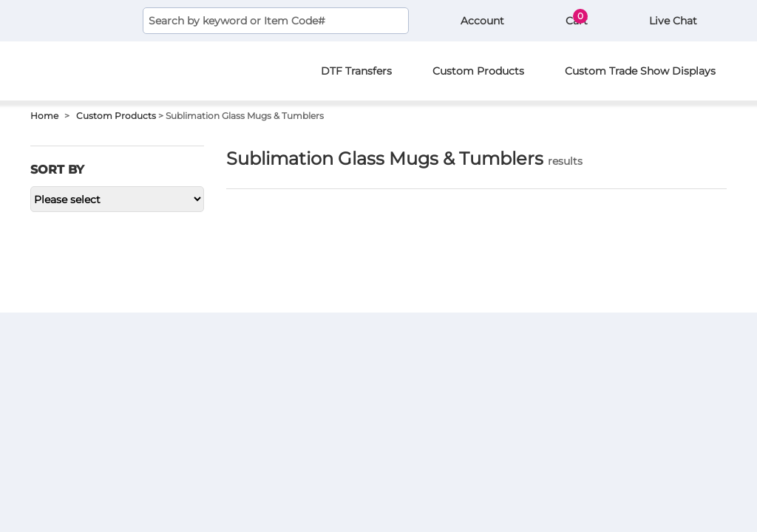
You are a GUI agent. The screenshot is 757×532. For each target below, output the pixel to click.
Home (44, 116)
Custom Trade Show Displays (640, 71)
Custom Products (478, 71)
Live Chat (672, 21)
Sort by (57, 170)
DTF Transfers (356, 71)
